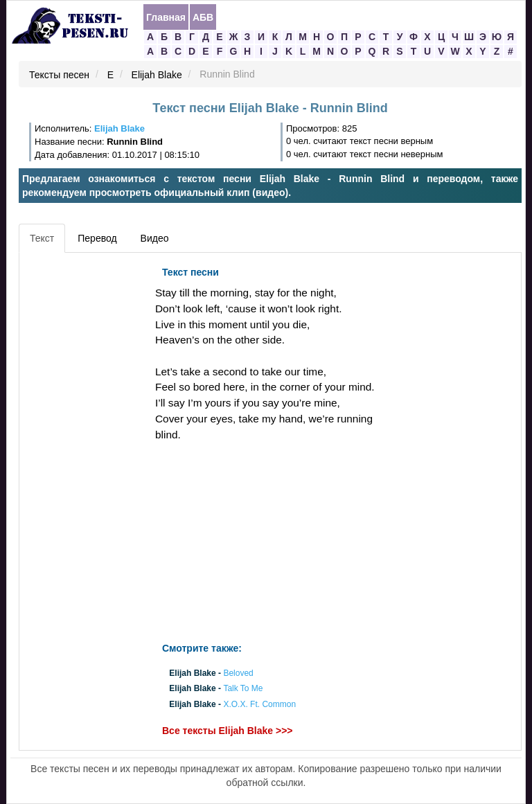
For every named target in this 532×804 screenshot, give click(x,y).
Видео (155, 238)
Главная (166, 17)
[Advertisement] (85, 467)
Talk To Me (243, 689)
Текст (42, 238)
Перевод (97, 238)
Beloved (238, 674)
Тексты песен (59, 75)
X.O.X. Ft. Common (259, 704)
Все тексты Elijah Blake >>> (228, 731)
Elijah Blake (157, 75)
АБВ (203, 17)
